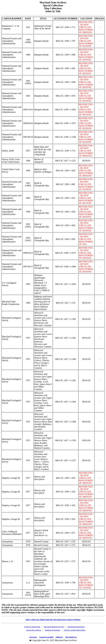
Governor (33, 637)
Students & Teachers (52, 630)
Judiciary (59, 637)
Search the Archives (34, 630)
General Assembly (46, 637)
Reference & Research (76, 627)
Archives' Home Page (32, 627)
